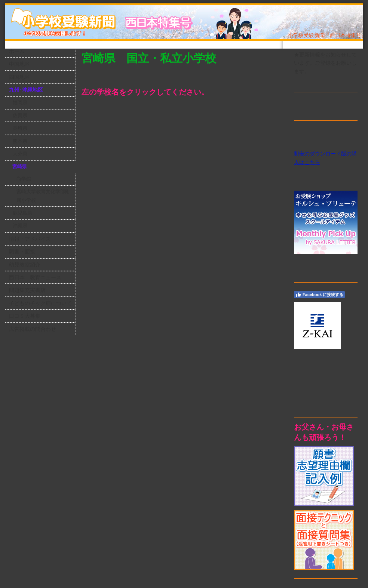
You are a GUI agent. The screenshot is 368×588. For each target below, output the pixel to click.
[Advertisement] (328, 383)
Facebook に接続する (319, 295)
